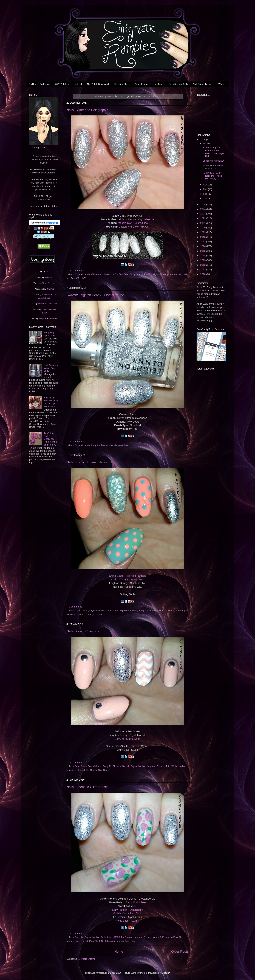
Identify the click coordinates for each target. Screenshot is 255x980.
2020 (203, 228)
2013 (203, 260)
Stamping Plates (122, 84)
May (206, 143)
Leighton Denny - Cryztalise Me (136, 219)
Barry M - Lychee (136, 902)
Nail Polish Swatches (48, 304)
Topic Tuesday (49, 283)
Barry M (107, 766)
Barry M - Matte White (127, 739)
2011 (203, 270)
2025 (203, 204)
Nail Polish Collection (39, 84)
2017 (203, 242)
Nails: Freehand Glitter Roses (87, 787)
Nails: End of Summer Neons (87, 462)
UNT (83, 278)
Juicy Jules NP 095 (140, 274)
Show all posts (152, 97)
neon (178, 611)
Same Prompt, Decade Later (149, 84)
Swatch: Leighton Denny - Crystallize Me (95, 295)
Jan (205, 198)
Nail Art (49, 277)
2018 (203, 237)
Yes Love (130, 941)
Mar (206, 189)
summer (98, 614)
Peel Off (75, 278)
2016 (203, 246)
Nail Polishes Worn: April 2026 (51, 368)
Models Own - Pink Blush (127, 913)
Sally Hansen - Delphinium (128, 910)
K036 (117, 937)
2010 (203, 274)
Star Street (104, 770)
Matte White (171, 766)
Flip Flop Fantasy (129, 611)
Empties (43, 318)
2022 (203, 218)
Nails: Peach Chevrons (83, 631)
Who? (221, 84)
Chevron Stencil (121, 766)
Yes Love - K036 (127, 921)
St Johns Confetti (83, 614)
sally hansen (117, 941)
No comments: (77, 270)
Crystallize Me (82, 274)
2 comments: (76, 607)
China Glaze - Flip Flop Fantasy (128, 576)
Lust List (78, 84)
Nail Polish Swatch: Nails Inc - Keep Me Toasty (51, 402)
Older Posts (180, 951)
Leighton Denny (160, 274)
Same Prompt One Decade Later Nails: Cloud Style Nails (213, 152)
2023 (203, 214)
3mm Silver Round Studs (88, 766)
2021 (203, 223)
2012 (203, 265)
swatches (123, 445)
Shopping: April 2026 (49, 334)
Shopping (53, 318)
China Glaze (81, 611)
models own (176, 274)
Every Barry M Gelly (178, 84)
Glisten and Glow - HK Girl (134, 227)
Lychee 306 (158, 937)
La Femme (127, 937)
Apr (205, 185)
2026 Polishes (62, 84)
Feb (206, 194)
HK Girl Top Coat (120, 274)
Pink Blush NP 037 (99, 941)
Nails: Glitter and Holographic (87, 110)
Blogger (166, 973)
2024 (203, 209)
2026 (203, 140)
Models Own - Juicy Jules (133, 223)
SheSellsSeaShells (87, 770)
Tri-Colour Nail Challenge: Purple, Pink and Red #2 (50, 439)
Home (119, 951)
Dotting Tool (112, 611)
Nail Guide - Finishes (203, 84)
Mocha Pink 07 (173, 937)
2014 (203, 256)
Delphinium (107, 937)
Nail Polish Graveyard (98, 84)
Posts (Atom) (88, 959)
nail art (161, 611)
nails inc (170, 611)
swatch (113, 445)
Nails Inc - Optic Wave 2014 (127, 580)
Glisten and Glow (100, 274)
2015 (203, 251)
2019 (203, 232)
